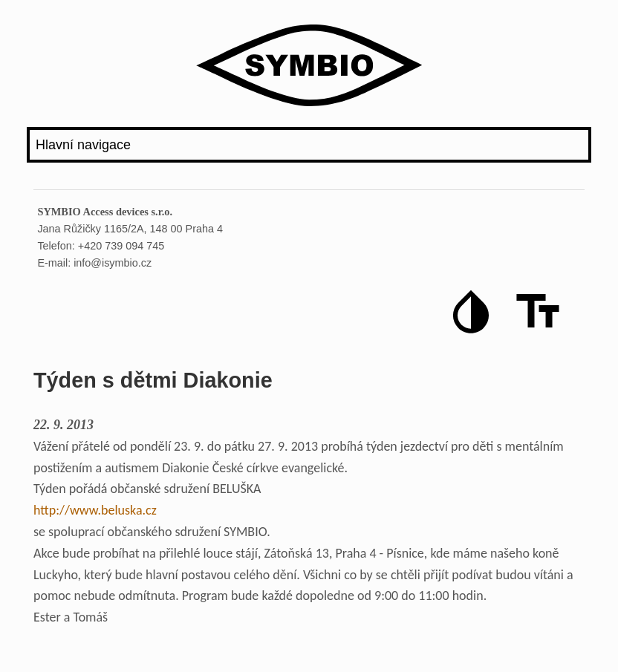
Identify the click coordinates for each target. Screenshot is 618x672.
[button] (471, 312)
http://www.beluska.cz (95, 510)
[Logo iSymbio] (309, 69)
